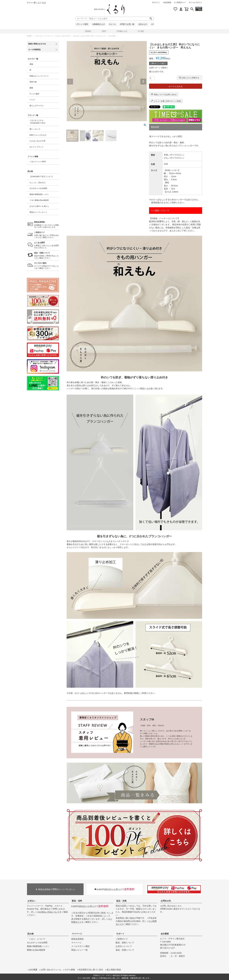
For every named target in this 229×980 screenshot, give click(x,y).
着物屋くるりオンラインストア (116, 9)
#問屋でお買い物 (127, 24)
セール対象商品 (34, 50)
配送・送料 (77, 901)
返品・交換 (121, 901)
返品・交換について (125, 950)
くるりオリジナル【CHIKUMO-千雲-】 (38, 122)
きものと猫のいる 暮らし (39, 206)
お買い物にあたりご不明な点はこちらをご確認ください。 (47, 235)
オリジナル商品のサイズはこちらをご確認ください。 (47, 266)
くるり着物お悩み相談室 (39, 200)
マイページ (77, 934)
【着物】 (88, 31)
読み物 (31, 934)
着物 (31, 64)
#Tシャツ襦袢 (82, 24)
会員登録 (168, 2)
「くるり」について (36, 939)
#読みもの (143, 24)
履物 (31, 88)
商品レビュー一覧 (79, 950)
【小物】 (141, 31)
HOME (29, 36)
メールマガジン (196, 2)
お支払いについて (124, 946)
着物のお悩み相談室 (36, 950)
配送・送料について (125, 943)
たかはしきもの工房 (62, 36)
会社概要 (165, 934)
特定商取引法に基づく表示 (91, 970)
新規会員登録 (77, 939)
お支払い (32, 901)
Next (143, 82)
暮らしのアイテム (37, 106)
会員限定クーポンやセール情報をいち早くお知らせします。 (47, 225)
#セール (112, 24)
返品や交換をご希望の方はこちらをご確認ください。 (47, 255)
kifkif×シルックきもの (38, 135)
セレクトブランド (37, 147)
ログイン (157, 2)
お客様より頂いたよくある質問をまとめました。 (47, 245)
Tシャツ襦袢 (34, 94)
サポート (120, 934)
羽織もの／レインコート (39, 76)
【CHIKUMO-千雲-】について (41, 177)
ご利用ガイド (181, 2)
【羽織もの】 (122, 31)
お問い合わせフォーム (51, 970)
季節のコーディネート (38, 212)
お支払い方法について (49, 912)
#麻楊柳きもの (99, 24)
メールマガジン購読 (80, 946)
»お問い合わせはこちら (171, 906)
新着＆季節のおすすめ (37, 44)
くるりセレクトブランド (43, 36)
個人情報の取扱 (114, 970)
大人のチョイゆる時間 (38, 188)
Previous (70, 82)
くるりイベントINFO (38, 162)
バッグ (32, 100)
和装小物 (33, 82)
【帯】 (104, 31)
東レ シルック (35, 129)
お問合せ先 (166, 901)
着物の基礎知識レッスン (39, 194)
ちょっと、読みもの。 (38, 183)
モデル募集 (70, 970)
